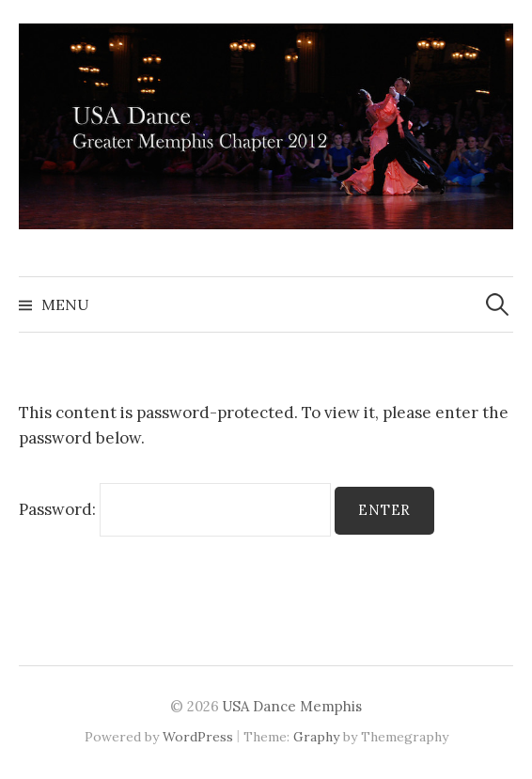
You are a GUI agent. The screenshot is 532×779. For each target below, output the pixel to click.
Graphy (316, 737)
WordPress (198, 737)
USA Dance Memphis (292, 706)
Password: (175, 509)
